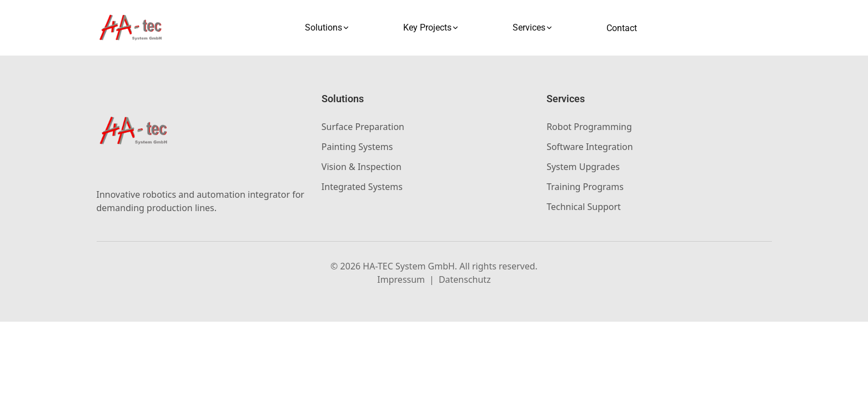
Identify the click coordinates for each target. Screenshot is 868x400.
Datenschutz (465, 279)
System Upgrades (583, 167)
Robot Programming (589, 127)
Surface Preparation (363, 127)
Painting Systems (357, 147)
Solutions (327, 27)
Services (533, 27)
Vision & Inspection (362, 167)
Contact (622, 28)
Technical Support (584, 207)
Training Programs (585, 187)
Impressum (401, 279)
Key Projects (431, 27)
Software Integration (589, 147)
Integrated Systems (362, 187)
